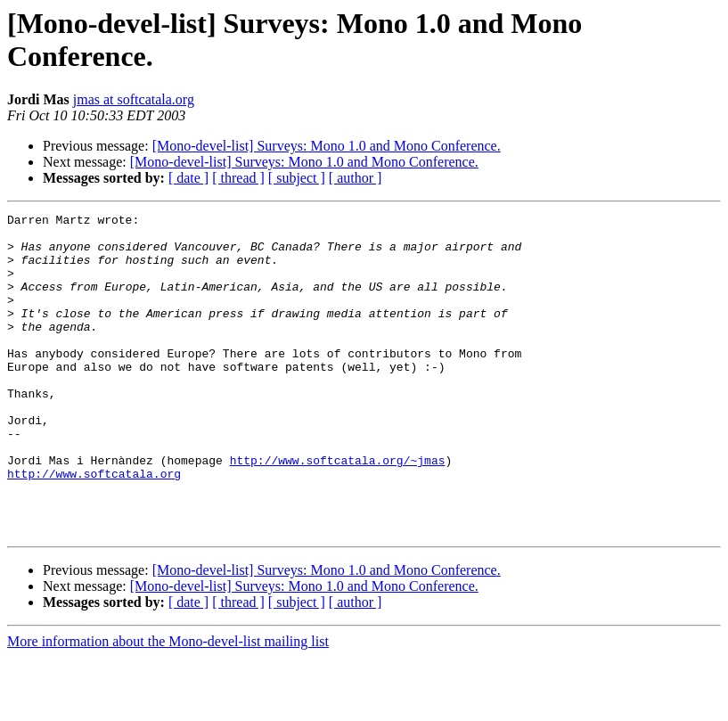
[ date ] (188, 178)
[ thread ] (238, 178)
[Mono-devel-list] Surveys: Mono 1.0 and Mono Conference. (327, 146)
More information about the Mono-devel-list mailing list (168, 705)
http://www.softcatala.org (94, 527)
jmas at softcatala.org (134, 99)
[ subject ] (297, 178)
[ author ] (356, 178)
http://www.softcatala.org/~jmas (338, 511)
